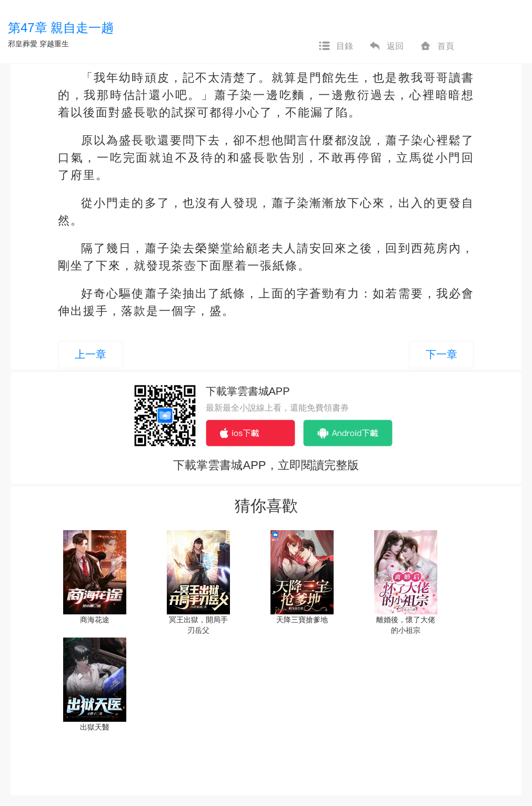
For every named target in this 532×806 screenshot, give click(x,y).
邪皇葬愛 (23, 44)
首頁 (437, 46)
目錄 (336, 46)
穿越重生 (54, 44)
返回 (386, 46)
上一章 (91, 354)
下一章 (441, 354)
